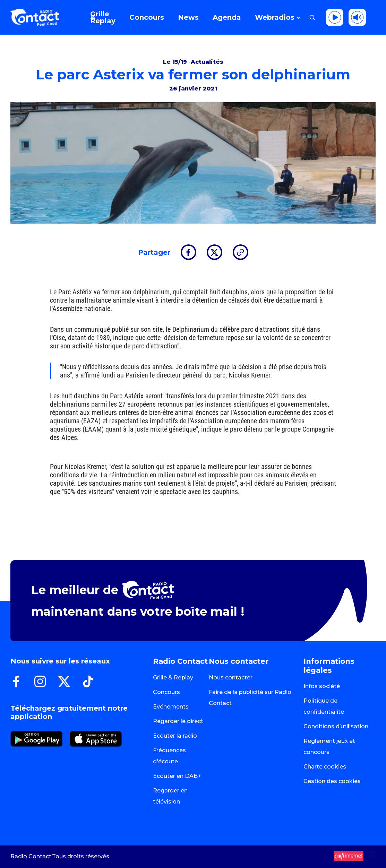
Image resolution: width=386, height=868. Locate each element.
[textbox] (198, 371)
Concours (166, 692)
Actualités (207, 62)
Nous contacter (231, 678)
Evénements (171, 707)
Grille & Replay (173, 678)
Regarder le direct (178, 721)
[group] (193, 371)
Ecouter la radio (175, 736)
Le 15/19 (176, 62)
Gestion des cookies (332, 781)
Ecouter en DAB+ (177, 776)
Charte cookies (325, 767)
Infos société (322, 686)
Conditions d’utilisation (336, 726)
